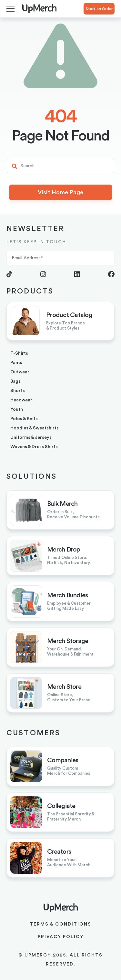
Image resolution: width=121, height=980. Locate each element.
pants (16, 363)
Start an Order (99, 9)
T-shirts (19, 353)
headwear (21, 400)
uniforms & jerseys (31, 437)
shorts (18, 391)
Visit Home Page (60, 192)
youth (17, 409)
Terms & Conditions (60, 924)
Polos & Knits (24, 419)
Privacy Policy (61, 937)
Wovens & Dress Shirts (34, 447)
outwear (20, 372)
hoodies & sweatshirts (35, 428)
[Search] (60, 166)
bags (15, 381)
